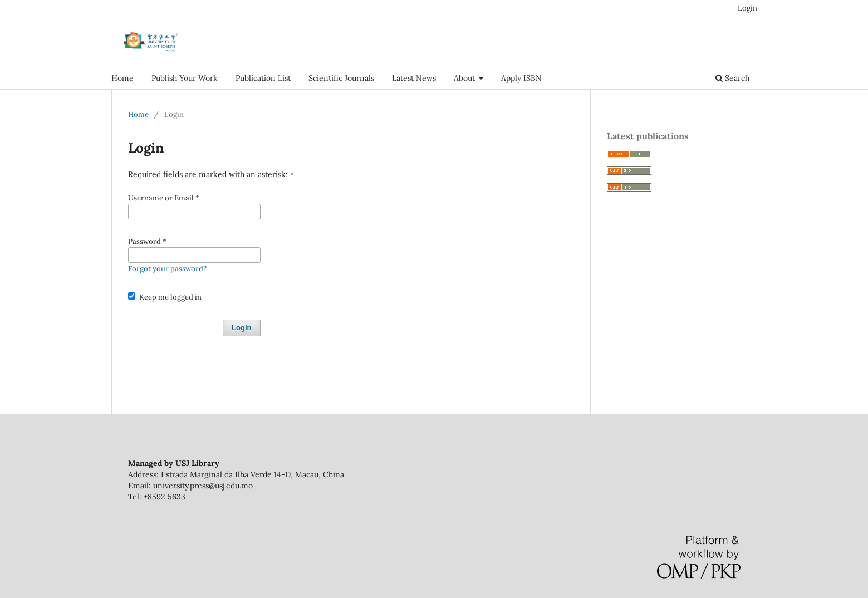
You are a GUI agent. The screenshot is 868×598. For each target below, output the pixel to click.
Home (122, 78)
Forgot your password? (167, 269)
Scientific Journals (341, 78)
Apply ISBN (521, 78)
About (465, 78)
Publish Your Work (185, 78)
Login (747, 8)
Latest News (414, 78)
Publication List (263, 78)
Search (732, 78)
